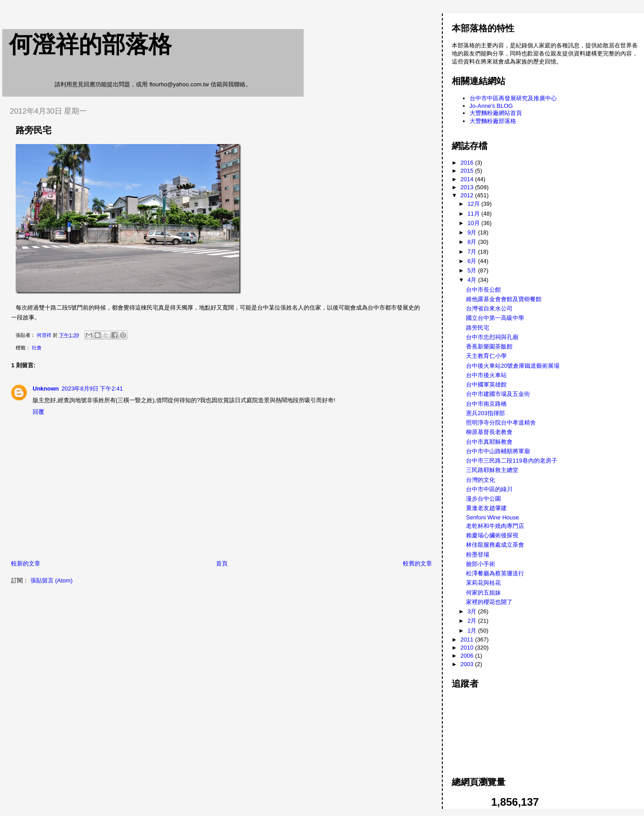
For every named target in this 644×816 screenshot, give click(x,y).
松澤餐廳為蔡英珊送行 (495, 573)
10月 (474, 223)
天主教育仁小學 (486, 356)
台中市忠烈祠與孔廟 (492, 337)
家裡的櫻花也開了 (489, 602)
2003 (468, 664)
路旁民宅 (478, 328)
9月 (473, 232)
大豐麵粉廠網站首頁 (496, 113)
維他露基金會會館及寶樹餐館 (504, 299)
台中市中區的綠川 (489, 489)
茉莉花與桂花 (483, 583)
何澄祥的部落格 (90, 44)
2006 (468, 656)
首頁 (222, 563)
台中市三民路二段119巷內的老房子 (512, 461)
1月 (473, 631)
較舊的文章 (417, 563)
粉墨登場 (478, 555)
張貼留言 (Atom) (52, 580)
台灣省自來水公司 (489, 308)
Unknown (46, 389)
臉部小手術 (481, 564)
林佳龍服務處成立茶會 (495, 545)
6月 (473, 261)
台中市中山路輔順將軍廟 (498, 451)
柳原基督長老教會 (489, 432)
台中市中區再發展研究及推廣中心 (513, 98)
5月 (473, 270)
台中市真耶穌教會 (489, 442)
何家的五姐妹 (483, 593)
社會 (37, 348)
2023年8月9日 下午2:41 (92, 389)
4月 (473, 280)
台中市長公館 (483, 290)
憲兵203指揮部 (485, 413)
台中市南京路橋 (486, 404)
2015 (468, 171)
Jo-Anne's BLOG (491, 106)
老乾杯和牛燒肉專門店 (495, 526)
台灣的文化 (481, 480)
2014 (468, 179)
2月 (473, 621)
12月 (474, 204)
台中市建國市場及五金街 (498, 394)
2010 (468, 648)
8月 (473, 242)
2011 (468, 640)
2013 (468, 187)
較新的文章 (26, 563)
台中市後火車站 (486, 375)
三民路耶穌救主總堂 (492, 470)
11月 (474, 214)
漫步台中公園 (483, 499)
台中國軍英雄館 (486, 385)
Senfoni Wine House (493, 517)
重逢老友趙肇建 (486, 508)
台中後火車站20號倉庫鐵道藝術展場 (513, 366)
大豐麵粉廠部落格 (493, 121)
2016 (468, 163)
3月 (473, 611)
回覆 (38, 412)
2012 (468, 195)
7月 (473, 252)
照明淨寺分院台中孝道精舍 (501, 423)
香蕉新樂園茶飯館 (489, 346)
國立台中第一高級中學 (495, 318)
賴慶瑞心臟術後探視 (492, 535)
